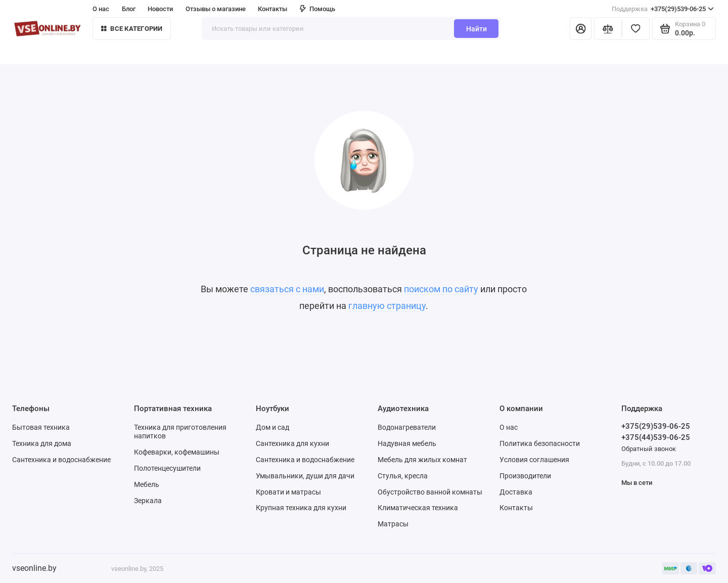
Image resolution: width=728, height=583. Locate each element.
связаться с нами (287, 289)
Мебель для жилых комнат (422, 460)
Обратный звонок (649, 449)
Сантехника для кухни (292, 443)
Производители (525, 476)
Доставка (516, 492)
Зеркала (148, 501)
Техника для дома (42, 443)
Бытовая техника (41, 427)
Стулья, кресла (403, 476)
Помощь (318, 9)
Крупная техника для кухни (301, 508)
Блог (129, 9)
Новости (160, 9)
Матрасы (393, 524)
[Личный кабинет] (581, 29)
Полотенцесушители (167, 468)
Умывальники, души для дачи (305, 476)
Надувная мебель (407, 443)
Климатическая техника (418, 508)
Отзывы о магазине (216, 9)
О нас (101, 9)
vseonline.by (34, 568)
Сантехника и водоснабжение (61, 460)
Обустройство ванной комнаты (430, 492)
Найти (476, 29)
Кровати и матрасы (288, 492)
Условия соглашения (534, 460)
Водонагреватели (407, 427)
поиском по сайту (441, 289)
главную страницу (387, 306)
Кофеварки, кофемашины (177, 452)
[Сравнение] (608, 29)
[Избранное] (636, 29)
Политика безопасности (540, 443)
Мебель (147, 484)
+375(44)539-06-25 (656, 437)
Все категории (132, 29)
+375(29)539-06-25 (663, 9)
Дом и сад (272, 427)
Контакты (272, 9)
